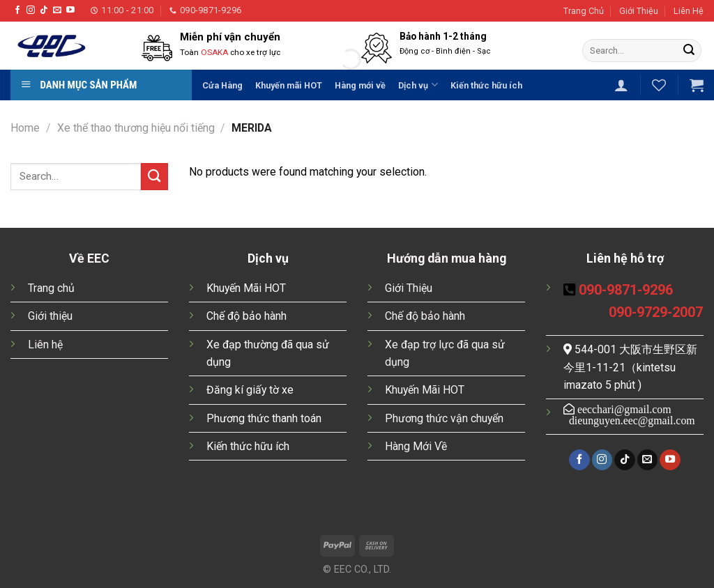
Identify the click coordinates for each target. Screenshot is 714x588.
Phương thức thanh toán (264, 418)
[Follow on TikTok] (44, 10)
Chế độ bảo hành (246, 316)
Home (25, 128)
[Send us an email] (57, 10)
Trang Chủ (584, 11)
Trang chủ (51, 288)
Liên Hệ (689, 11)
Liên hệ (45, 345)
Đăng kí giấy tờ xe (250, 390)
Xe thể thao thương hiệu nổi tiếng (136, 128)
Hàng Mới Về (416, 446)
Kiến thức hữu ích (248, 446)
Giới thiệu (50, 316)
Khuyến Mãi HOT (246, 288)
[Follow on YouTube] (70, 10)
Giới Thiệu (639, 11)
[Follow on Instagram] (31, 10)
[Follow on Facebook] (17, 10)
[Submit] (689, 51)
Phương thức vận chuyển (444, 418)
